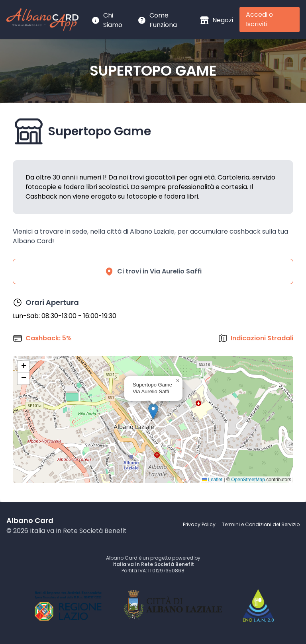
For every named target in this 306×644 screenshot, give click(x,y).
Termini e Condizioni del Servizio (261, 525)
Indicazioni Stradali (262, 338)
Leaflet (212, 480)
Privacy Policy (199, 525)
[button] (153, 411)
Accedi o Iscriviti (259, 19)
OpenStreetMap (248, 480)
